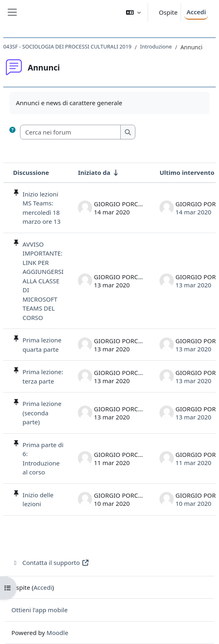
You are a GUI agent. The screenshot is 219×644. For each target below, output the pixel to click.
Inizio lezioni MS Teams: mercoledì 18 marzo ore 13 (41, 208)
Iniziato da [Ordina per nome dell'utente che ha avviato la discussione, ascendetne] (94, 172)
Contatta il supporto (50, 562)
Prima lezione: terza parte (43, 376)
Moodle (57, 633)
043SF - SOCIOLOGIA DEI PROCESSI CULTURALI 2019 (67, 46)
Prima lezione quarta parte (42, 345)
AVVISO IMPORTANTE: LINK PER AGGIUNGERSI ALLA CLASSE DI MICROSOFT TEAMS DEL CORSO (43, 281)
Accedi (196, 12)
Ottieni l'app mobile (40, 610)
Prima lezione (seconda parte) (42, 413)
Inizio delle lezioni (38, 500)
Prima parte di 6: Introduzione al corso (43, 459)
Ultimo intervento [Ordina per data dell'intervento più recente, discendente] (187, 172)
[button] (133, 12)
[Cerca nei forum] (71, 132)
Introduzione (156, 46)
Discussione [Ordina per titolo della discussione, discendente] (31, 172)
